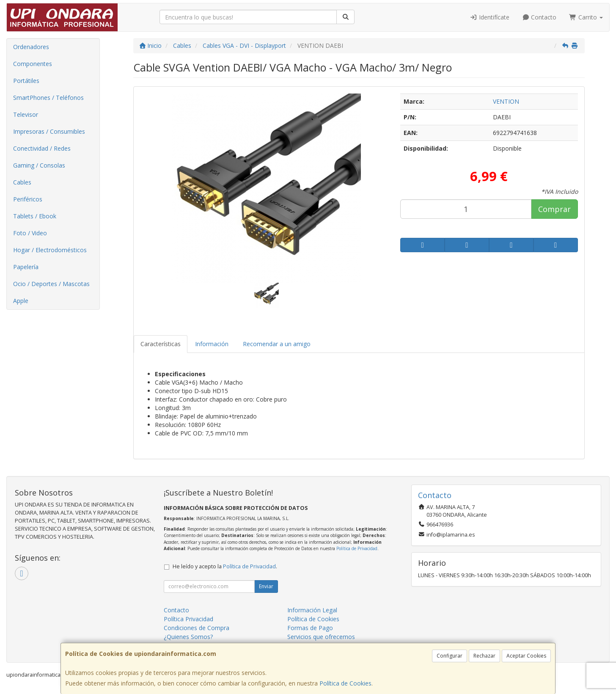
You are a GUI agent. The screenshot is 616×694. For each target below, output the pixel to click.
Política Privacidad (188, 619)
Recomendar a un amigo (277, 344)
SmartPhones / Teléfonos (48, 98)
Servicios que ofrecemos (321, 637)
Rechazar (484, 656)
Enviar (266, 586)
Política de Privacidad (357, 548)
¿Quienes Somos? (188, 637)
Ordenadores (31, 47)
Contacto (539, 17)
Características (161, 344)
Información (212, 344)
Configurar (450, 656)
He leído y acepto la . (225, 566)
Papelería (26, 267)
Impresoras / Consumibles (49, 131)
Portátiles (26, 81)
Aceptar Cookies (526, 656)
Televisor (26, 114)
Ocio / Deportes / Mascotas (51, 284)
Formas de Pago (310, 628)
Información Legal (312, 610)
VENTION (506, 101)
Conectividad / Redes (42, 148)
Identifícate (489, 17)
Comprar (554, 209)
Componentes (33, 64)
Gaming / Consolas (39, 165)
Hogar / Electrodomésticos (50, 250)
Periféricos (28, 199)
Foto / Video (30, 233)
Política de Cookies (345, 683)
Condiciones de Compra (197, 628)
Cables (22, 182)
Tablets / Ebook (35, 216)
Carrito (586, 17)
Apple (21, 301)
